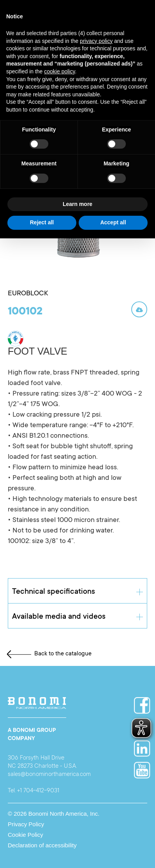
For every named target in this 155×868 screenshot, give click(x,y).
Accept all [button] (113, 222)
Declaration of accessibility (42, 845)
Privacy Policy (26, 824)
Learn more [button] (77, 204)
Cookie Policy (26, 835)
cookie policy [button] (59, 71)
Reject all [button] (42, 222)
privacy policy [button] (96, 41)
